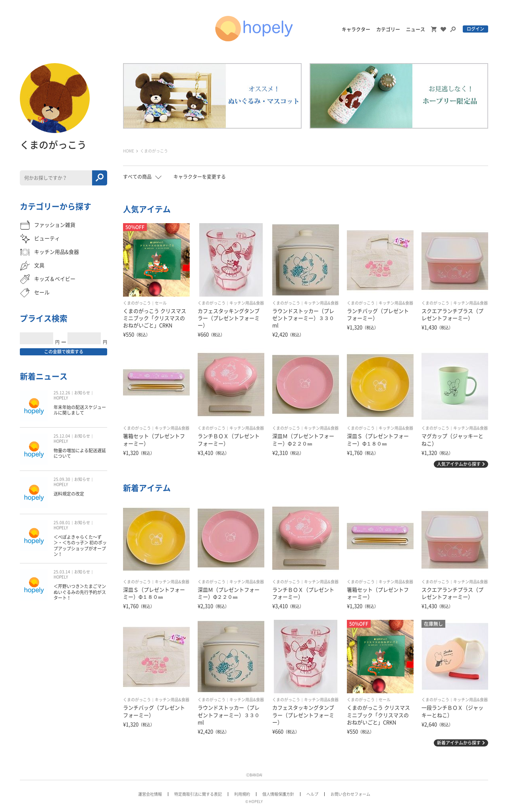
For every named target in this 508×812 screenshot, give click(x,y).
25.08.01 (62, 523)
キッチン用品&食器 (247, 303)
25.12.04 (62, 436)
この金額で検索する (64, 352)
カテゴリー (388, 29)
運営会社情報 (150, 794)
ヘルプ (312, 794)
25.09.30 (62, 479)
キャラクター (356, 29)
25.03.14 (62, 572)
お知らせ (82, 393)
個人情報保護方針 (278, 794)
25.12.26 (62, 393)
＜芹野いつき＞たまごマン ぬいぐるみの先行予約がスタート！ (80, 592)
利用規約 (242, 794)
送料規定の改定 (69, 494)
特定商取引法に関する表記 (198, 794)
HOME (129, 151)
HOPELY (61, 398)
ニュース (416, 29)
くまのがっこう (137, 303)
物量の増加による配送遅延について (80, 453)
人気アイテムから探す (459, 464)
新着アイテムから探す (459, 743)
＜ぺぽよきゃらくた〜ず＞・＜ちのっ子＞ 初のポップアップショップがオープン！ (80, 546)
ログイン (475, 29)
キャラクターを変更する (200, 177)
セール (161, 303)
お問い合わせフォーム (350, 794)
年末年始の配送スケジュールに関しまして (80, 410)
